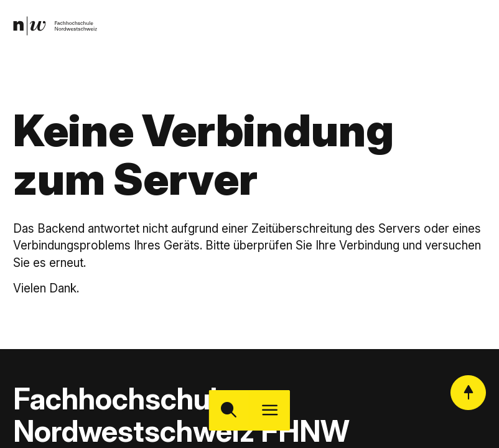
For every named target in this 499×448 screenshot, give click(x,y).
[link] (57, 28)
